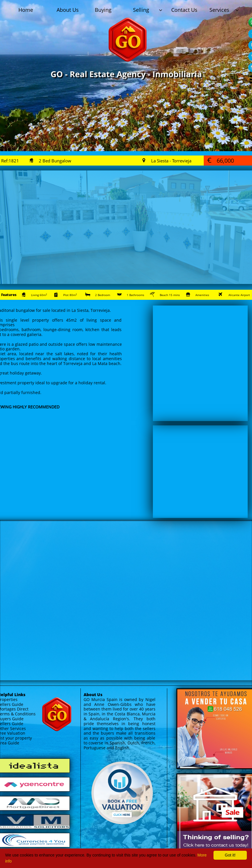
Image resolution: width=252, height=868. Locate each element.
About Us (93, 695)
